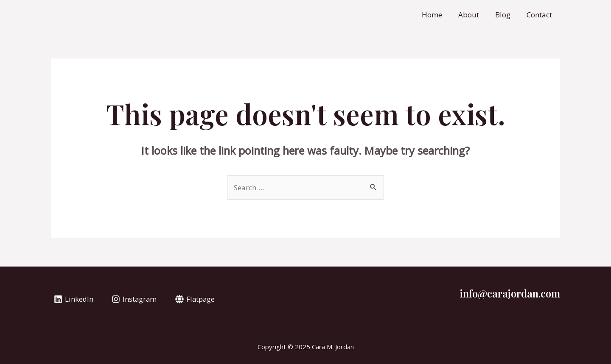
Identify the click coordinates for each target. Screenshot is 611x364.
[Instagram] (135, 299)
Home (438, 15)
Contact (540, 15)
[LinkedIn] (74, 299)
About (473, 15)
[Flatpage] (197, 299)
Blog (505, 15)
